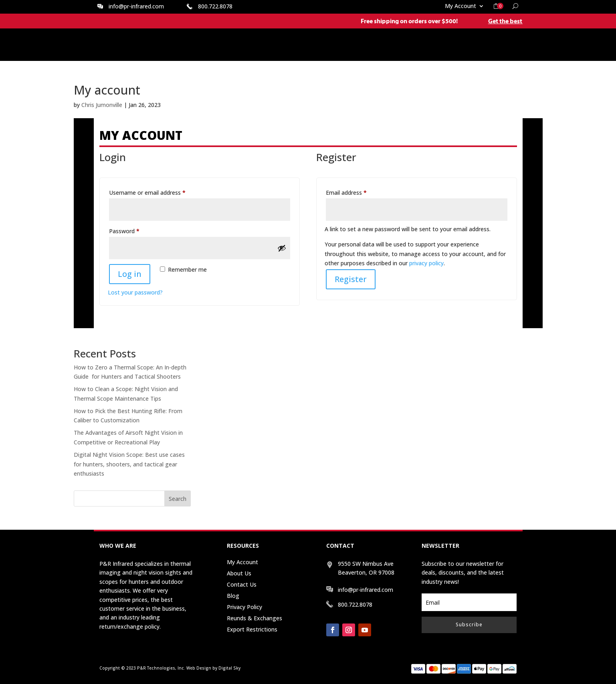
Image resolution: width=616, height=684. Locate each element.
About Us (239, 573)
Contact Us (242, 584)
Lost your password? (135, 292)
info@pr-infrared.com (136, 6)
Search (178, 499)
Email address (357, 192)
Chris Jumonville (102, 105)
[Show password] (282, 248)
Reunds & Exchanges (254, 618)
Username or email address (159, 192)
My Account (460, 6)
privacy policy (426, 263)
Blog (233, 596)
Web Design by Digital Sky (213, 668)
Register (351, 279)
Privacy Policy (244, 607)
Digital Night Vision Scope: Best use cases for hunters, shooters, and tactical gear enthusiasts (129, 464)
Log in (130, 274)
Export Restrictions (252, 629)
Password (135, 230)
